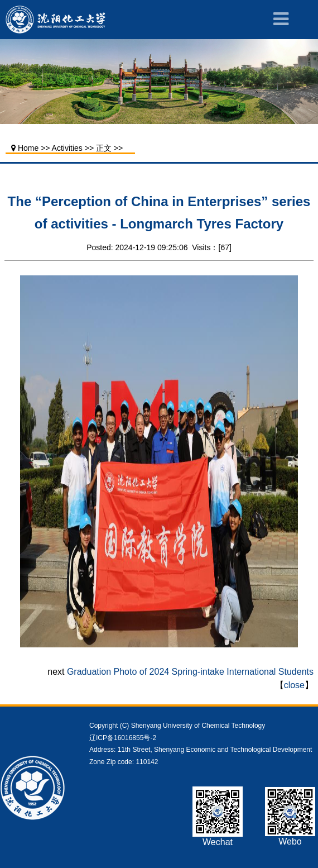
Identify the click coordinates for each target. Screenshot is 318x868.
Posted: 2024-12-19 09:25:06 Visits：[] (159, 247)
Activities (67, 148)
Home (28, 148)
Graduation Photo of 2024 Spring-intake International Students (190, 672)
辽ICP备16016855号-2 (123, 738)
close (294, 685)
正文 (104, 148)
